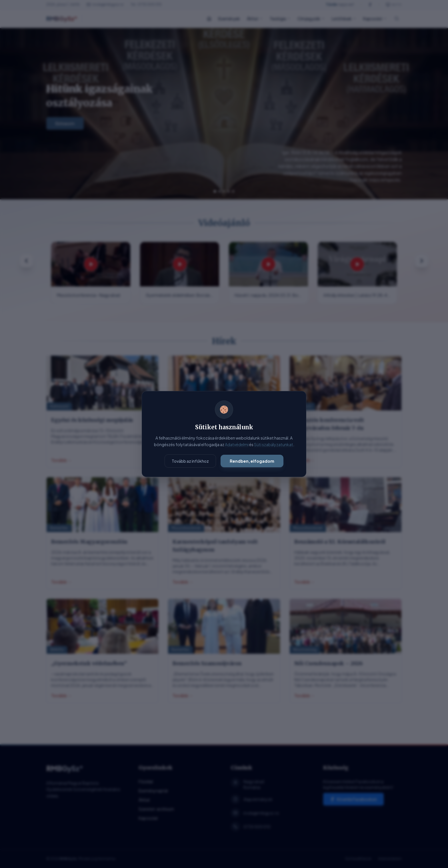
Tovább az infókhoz (190, 461)
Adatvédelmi (237, 444)
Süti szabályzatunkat (274, 444)
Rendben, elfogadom (252, 461)
